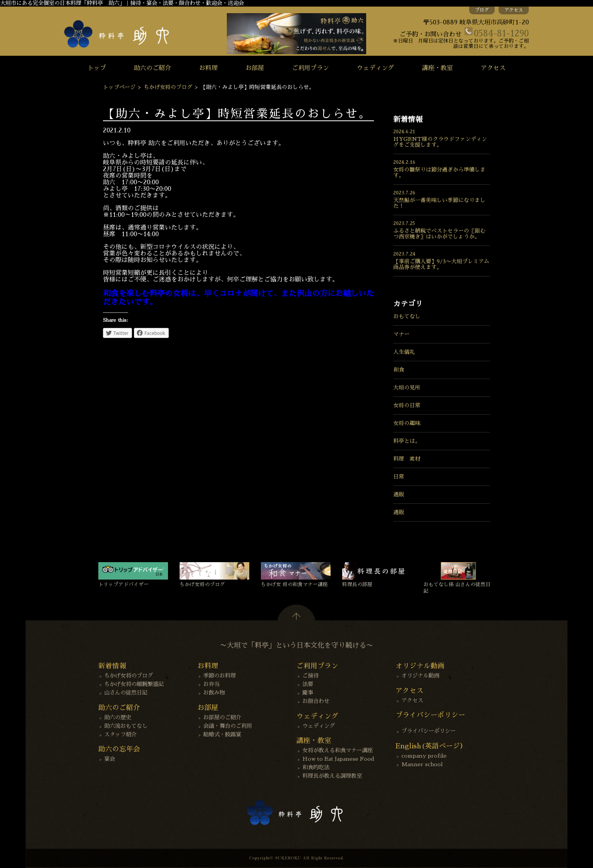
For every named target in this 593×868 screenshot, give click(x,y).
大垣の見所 (407, 388)
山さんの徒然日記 (126, 693)
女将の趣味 (407, 423)
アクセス (514, 10)
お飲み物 (214, 693)
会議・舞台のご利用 (228, 726)
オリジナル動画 (420, 676)
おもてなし (407, 316)
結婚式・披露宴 (222, 734)
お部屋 (255, 68)
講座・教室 (437, 68)
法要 (308, 684)
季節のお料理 (219, 676)
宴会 (110, 759)
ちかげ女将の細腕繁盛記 (134, 684)
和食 (399, 370)
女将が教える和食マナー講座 (338, 750)
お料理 (208, 68)
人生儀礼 (404, 352)
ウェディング (375, 68)
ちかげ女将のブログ (168, 87)
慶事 (308, 693)
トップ (97, 68)
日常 (399, 477)
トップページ (119, 87)
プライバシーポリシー (428, 731)
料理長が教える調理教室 (332, 776)
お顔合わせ (316, 701)
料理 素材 (407, 459)
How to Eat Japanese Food (338, 759)
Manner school (422, 764)
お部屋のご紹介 (222, 717)
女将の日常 (407, 405)
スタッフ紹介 (120, 734)
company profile (424, 756)
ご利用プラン (310, 68)
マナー (401, 334)
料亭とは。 (407, 441)
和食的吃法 (316, 767)
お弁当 (211, 684)
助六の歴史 (118, 717)
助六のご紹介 (153, 68)
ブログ (482, 10)
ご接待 (310, 676)
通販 (399, 494)
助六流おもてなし (126, 726)
